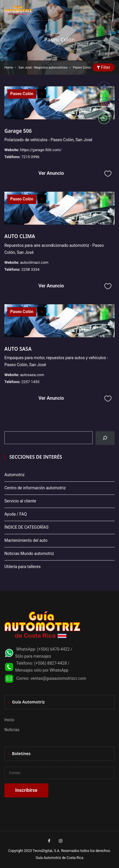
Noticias (12, 730)
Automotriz (14, 475)
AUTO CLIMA (20, 236)
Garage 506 (18, 131)
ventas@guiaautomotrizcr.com (58, 678)
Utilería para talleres (23, 567)
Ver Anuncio (51, 173)
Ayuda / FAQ (16, 514)
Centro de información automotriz (35, 488)
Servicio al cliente (20, 501)
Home (9, 68)
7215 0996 (30, 157)
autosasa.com (32, 375)
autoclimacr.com (34, 262)
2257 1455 (30, 382)
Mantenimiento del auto (26, 540)
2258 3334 (30, 269)
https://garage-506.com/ (41, 150)
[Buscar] (105, 438)
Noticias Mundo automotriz (29, 553)
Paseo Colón (22, 94)
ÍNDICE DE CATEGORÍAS (26, 527)
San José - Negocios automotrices (43, 68)
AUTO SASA (18, 349)
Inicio (9, 720)
